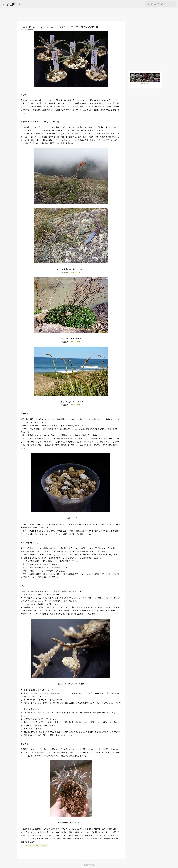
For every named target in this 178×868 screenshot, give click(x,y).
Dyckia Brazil (75, 272)
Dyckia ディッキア (32, 845)
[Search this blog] (163, 4)
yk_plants (14, 4)
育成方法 (44, 845)
